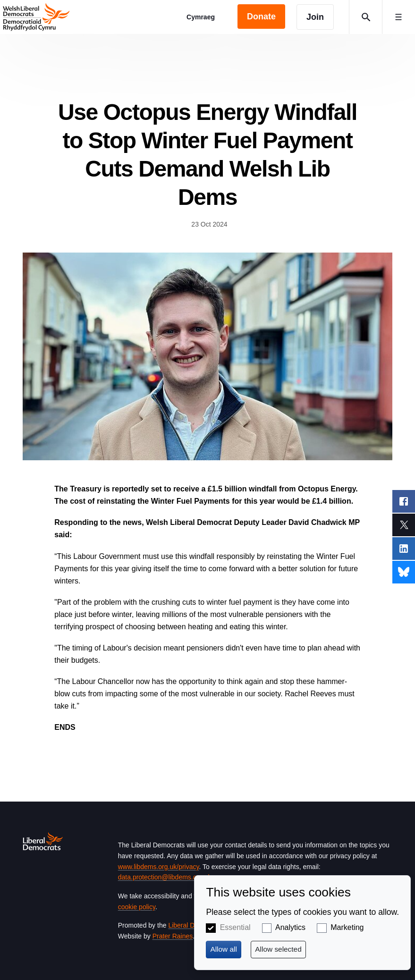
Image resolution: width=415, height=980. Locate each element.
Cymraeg (201, 17)
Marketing (347, 927)
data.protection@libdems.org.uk (165, 877)
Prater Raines (173, 936)
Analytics (290, 927)
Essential (235, 927)
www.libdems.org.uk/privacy (159, 867)
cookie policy (137, 907)
